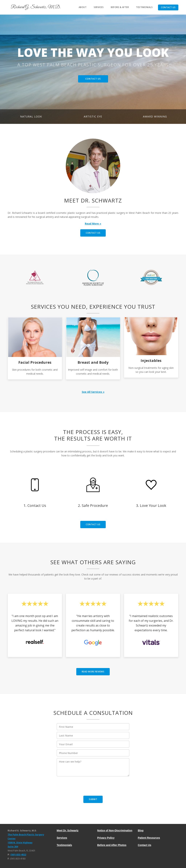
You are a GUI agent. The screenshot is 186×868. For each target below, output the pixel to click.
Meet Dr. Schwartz (68, 830)
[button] (7, 69)
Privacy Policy (106, 838)
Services (62, 838)
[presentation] (84, 787)
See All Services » (93, 392)
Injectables (151, 361)
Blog (141, 830)
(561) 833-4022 (18, 855)
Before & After (120, 7)
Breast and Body (93, 362)
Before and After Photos (112, 845)
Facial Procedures (35, 362)
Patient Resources (149, 838)
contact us (93, 233)
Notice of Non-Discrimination (115, 830)
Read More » (93, 224)
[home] (34, 7)
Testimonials (144, 7)
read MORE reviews (93, 672)
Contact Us (168, 7)
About (83, 7)
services (99, 7)
